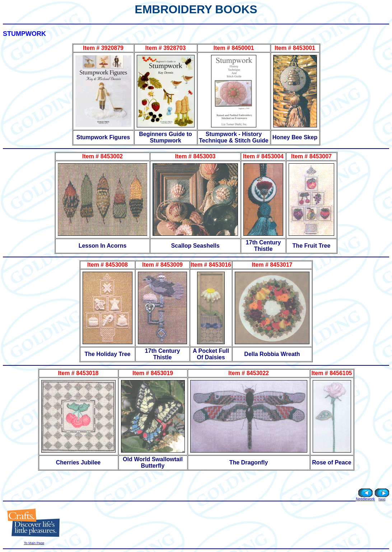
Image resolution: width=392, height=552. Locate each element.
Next (382, 499)
